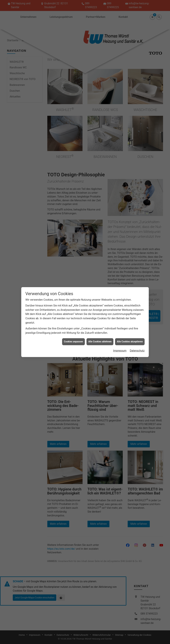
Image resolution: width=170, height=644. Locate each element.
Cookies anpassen (73, 342)
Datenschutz (137, 351)
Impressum (120, 351)
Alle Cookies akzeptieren (130, 342)
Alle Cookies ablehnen (100, 342)
